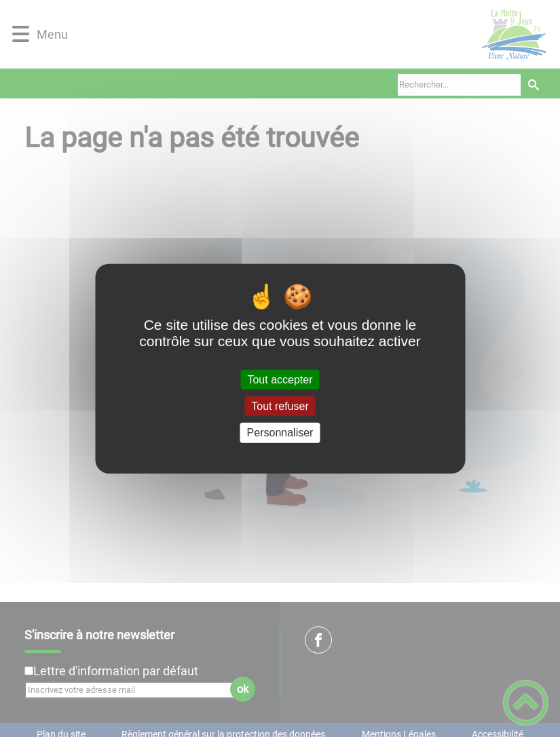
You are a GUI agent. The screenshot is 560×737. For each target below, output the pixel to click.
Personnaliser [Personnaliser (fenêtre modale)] (280, 433)
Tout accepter (280, 380)
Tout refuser (280, 406)
